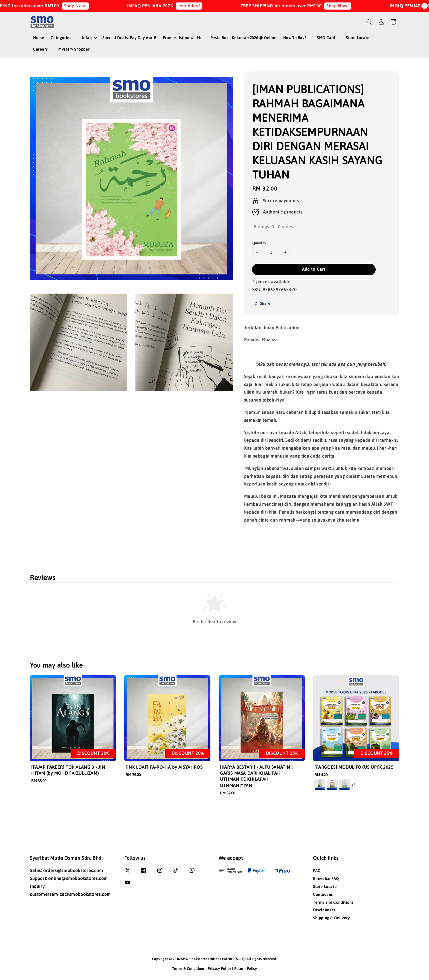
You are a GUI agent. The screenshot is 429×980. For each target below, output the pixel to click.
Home (39, 38)
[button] (369, 22)
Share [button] (261, 304)
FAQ (317, 871)
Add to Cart (314, 269)
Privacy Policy (219, 969)
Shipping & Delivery (331, 918)
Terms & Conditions (188, 969)
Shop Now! (83, 6)
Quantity (259, 243)
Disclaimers (324, 910)
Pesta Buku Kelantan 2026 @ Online (244, 38)
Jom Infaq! (197, 6)
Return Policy (246, 969)
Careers (40, 49)
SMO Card (326, 38)
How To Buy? (295, 38)
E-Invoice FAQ (326, 879)
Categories (61, 38)
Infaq (87, 38)
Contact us (323, 894)
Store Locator (358, 38)
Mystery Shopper (74, 49)
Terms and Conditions (333, 902)
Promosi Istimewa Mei (183, 38)
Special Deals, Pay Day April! (129, 38)
